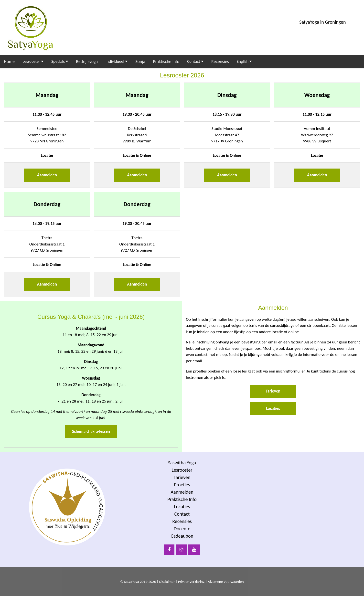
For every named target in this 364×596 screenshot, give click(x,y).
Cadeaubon (182, 536)
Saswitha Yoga (182, 463)
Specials (60, 61)
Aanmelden (47, 175)
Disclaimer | (169, 582)
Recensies (220, 62)
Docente (182, 529)
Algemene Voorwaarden (226, 582)
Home (9, 62)
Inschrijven (297, 538)
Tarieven (273, 391)
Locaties (273, 409)
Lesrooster (33, 61)
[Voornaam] (297, 515)
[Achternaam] (297, 525)
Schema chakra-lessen (91, 431)
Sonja (140, 62)
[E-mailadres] (297, 505)
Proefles (182, 485)
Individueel (117, 61)
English (244, 61)
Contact (195, 61)
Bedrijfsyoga (87, 62)
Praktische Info (166, 62)
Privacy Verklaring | (193, 582)
